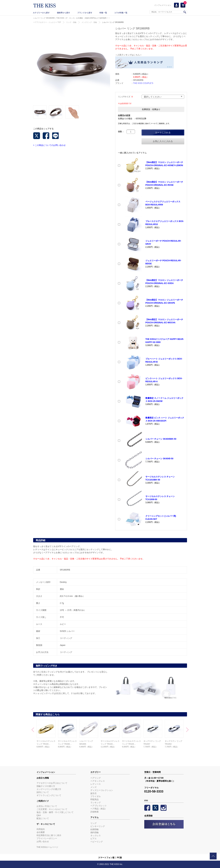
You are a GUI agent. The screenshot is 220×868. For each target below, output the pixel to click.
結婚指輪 (95, 829)
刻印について (43, 792)
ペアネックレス (98, 781)
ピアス (94, 839)
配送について (43, 818)
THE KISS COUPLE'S (143, 83)
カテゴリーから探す (41, 13)
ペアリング (96, 778)
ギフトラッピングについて (49, 795)
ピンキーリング (98, 826)
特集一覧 (103, 13)
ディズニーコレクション (102, 790)
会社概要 (41, 832)
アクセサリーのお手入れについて (52, 783)
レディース (96, 784)
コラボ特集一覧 (121, 13)
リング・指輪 (71, 22)
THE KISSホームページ (47, 847)
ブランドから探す (85, 13)
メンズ (94, 787)
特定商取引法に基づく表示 (49, 835)
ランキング (96, 803)
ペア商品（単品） (99, 809)
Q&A (39, 815)
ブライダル (96, 796)
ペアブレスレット (99, 806)
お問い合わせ (43, 842)
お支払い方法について (47, 806)
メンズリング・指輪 (89, 22)
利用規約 (41, 829)
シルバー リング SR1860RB (113, 22)
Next (187, 730)
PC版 (119, 858)
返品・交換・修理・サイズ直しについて (55, 812)
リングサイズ (126, 97)
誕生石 (94, 793)
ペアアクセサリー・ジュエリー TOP (47, 22)
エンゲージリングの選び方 (49, 789)
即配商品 (95, 799)
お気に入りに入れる (163, 141)
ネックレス (96, 836)
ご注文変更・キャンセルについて (52, 809)
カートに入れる (163, 133)
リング (94, 823)
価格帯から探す (64, 13)
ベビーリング (97, 842)
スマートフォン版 (106, 858)
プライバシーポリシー (47, 838)
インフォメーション (163, 5)
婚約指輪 (95, 832)
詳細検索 (95, 812)
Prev (33, 730)
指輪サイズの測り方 (46, 786)
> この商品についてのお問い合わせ (49, 145)
